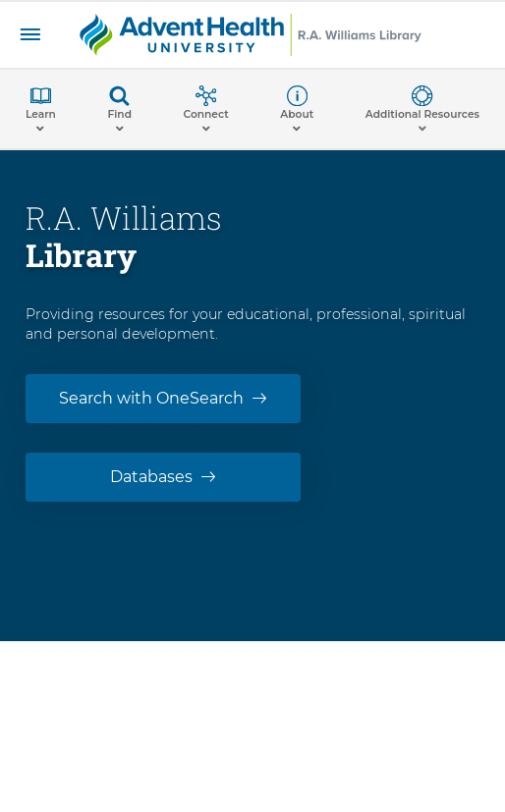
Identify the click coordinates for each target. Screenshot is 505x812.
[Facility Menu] (30, 35)
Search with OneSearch (151, 398)
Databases (151, 477)
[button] (41, 109)
